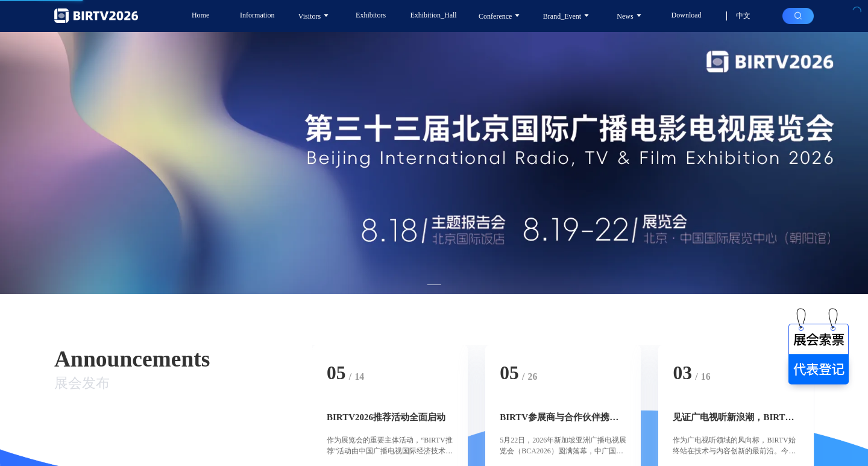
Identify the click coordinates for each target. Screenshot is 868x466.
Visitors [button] (314, 16)
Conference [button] (500, 16)
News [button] (629, 16)
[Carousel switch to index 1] (434, 285)
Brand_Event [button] (567, 16)
